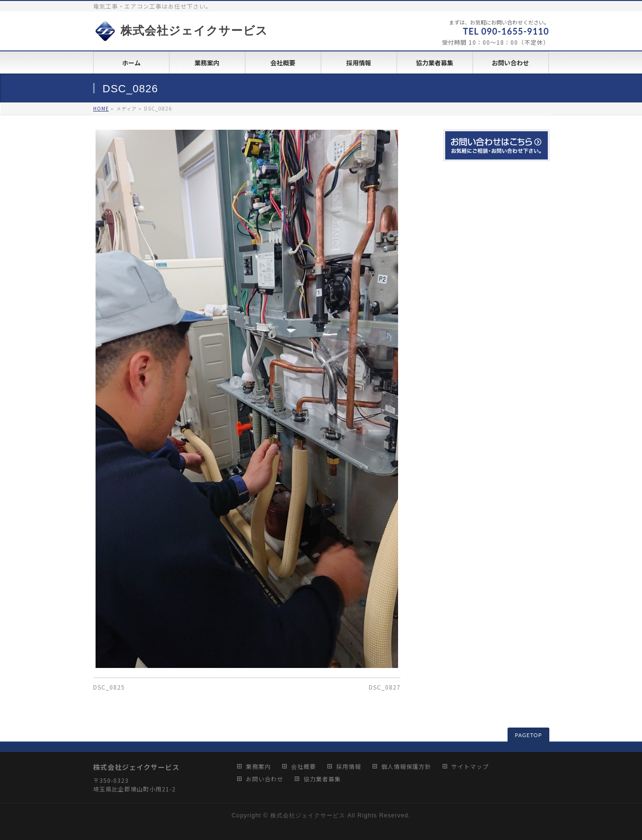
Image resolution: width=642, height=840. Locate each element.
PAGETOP (528, 735)
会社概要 (303, 767)
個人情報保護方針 (406, 767)
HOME (101, 108)
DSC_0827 (385, 687)
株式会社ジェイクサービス (181, 31)
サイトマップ (470, 767)
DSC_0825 (109, 687)
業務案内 (258, 767)
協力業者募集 (322, 779)
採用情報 (349, 767)
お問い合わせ (265, 779)
